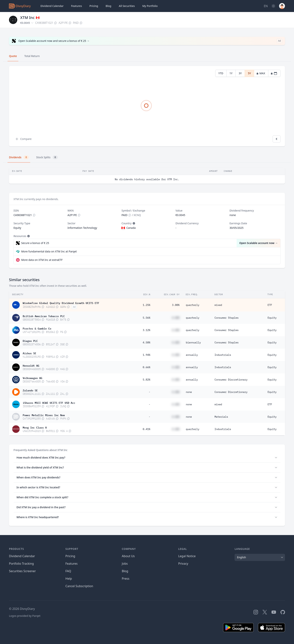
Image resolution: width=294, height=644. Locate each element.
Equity (272, 318)
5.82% (146, 380)
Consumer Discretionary (231, 380)
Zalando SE (30, 390)
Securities (127, 6)
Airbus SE (29, 353)
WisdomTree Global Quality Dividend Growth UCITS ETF (61, 303)
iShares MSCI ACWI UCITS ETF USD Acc (49, 402)
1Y (231, 73)
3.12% (146, 330)
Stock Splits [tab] (47, 157)
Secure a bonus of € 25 (35, 243)
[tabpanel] (147, 106)
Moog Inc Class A (35, 427)
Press (126, 579)
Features (76, 6)
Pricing (94, 6)
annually (192, 355)
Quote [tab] (13, 56)
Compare (23, 139)
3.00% (176, 305)
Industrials (223, 355)
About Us (128, 556)
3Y (240, 73)
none (189, 392)
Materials (221, 417)
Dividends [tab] (19, 157)
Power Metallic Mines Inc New (44, 415)
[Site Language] (266, 6)
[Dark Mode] (273, 6)
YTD (221, 73)
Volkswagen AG (32, 378)
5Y (249, 73)
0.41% (146, 429)
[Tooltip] (133, 223)
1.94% (146, 355)
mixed (218, 305)
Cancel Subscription (79, 586)
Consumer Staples (226, 318)
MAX (261, 73)
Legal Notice (187, 556)
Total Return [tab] (32, 56)
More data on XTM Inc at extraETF (42, 260)
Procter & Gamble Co (37, 328)
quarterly (193, 305)
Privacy (183, 564)
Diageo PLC (30, 341)
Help (69, 579)
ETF (270, 305)
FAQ (68, 571)
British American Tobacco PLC (44, 316)
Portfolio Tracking (21, 564)
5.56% (146, 318)
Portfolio (150, 6)
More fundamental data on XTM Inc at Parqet (49, 251)
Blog (125, 571)
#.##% (176, 318)
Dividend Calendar (52, 6)
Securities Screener (22, 571)
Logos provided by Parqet (25, 616)
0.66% (146, 367)
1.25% (146, 305)
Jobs (125, 564)
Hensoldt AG (31, 365)
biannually (193, 342)
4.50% (146, 342)
